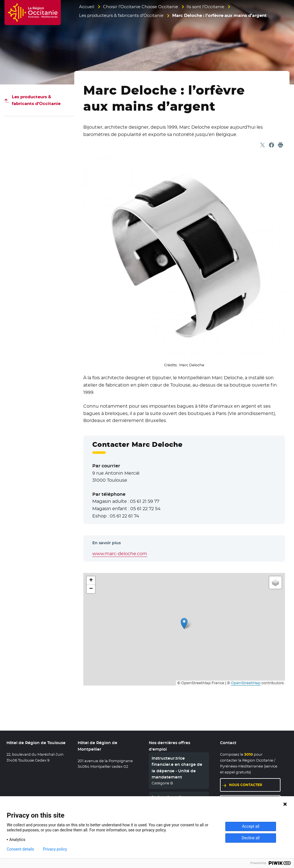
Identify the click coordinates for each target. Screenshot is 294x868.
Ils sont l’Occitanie (205, 7)
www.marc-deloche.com (120, 554)
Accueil (87, 7)
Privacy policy (55, 849)
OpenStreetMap (246, 683)
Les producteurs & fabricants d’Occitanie (121, 15)
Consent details (20, 849)
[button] (184, 623)
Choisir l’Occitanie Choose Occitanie (141, 7)
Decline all (251, 838)
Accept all (251, 826)
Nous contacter (255, 785)
